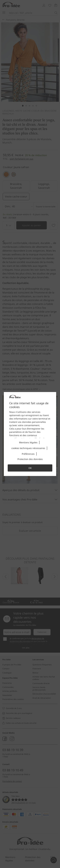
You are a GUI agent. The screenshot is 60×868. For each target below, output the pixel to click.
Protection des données (30, 459)
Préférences (28, 454)
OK (30, 468)
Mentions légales (28, 442)
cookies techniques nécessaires (28, 448)
